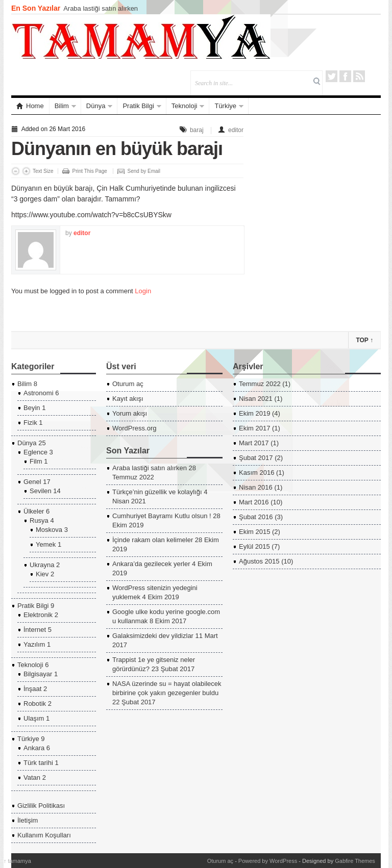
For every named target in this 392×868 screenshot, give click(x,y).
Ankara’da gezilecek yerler (151, 564)
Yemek (46, 544)
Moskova (49, 530)
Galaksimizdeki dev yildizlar (153, 636)
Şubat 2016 (256, 517)
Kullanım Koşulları (44, 835)
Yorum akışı (130, 413)
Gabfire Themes (355, 861)
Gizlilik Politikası (41, 806)
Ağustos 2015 (259, 561)
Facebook (345, 76)
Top (364, 340)
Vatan (32, 777)
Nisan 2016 (256, 487)
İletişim (28, 820)
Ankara (34, 748)
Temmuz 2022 (260, 384)
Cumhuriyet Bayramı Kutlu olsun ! (162, 516)
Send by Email (144, 171)
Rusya (39, 520)
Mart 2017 (254, 443)
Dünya (96, 106)
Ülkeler (34, 511)
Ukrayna (42, 565)
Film (36, 461)
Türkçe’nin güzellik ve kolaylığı (157, 492)
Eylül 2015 (254, 546)
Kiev (42, 574)
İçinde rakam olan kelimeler (153, 540)
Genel (32, 482)
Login (143, 291)
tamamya (17, 861)
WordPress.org (134, 428)
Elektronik (38, 615)
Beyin (32, 408)
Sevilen (41, 491)
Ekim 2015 (254, 532)
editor (236, 130)
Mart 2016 (254, 502)
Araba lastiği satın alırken (101, 8)
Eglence (35, 452)
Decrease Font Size (16, 171)
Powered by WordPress (268, 861)
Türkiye (225, 106)
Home (30, 106)
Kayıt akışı (128, 399)
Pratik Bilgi (138, 106)
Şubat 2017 (256, 458)
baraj (197, 130)
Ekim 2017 (254, 428)
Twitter (332, 76)
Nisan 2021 (256, 399)
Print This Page (90, 171)
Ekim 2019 (254, 413)
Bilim (62, 106)
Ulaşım (34, 718)
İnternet (35, 630)
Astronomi (39, 393)
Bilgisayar (38, 674)
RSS (359, 76)
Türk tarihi (38, 763)
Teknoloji (185, 106)
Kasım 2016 (256, 473)
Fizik (30, 423)
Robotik (35, 704)
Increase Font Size (26, 171)
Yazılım (34, 644)
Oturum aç (128, 384)
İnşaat (32, 689)
